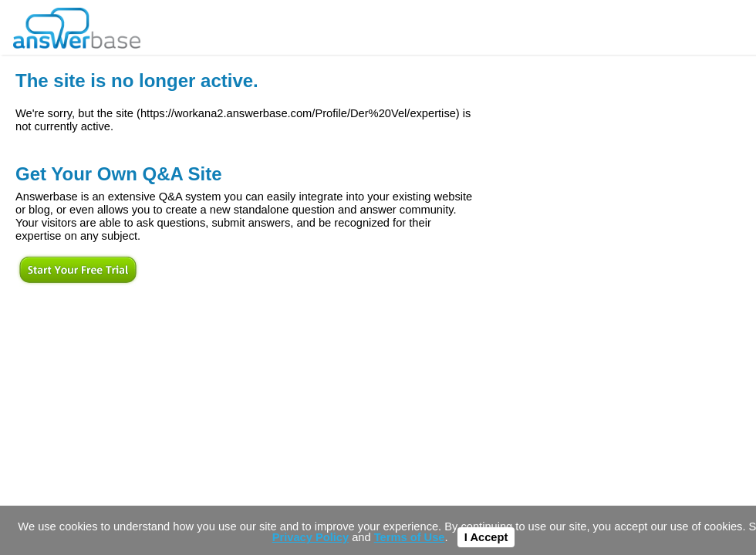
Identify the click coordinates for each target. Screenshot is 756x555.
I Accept (486, 537)
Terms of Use (410, 537)
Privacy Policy (310, 537)
